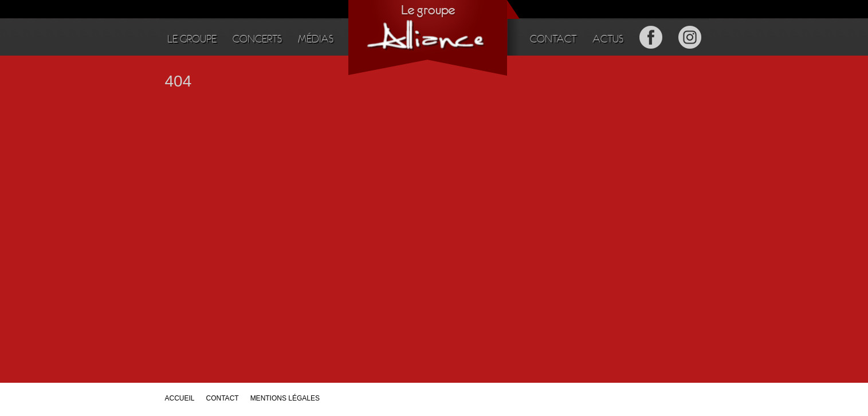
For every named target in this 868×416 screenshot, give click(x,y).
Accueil (180, 398)
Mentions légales (285, 398)
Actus (608, 39)
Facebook (651, 37)
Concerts (257, 39)
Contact (553, 39)
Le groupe (192, 39)
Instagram (690, 37)
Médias (316, 39)
